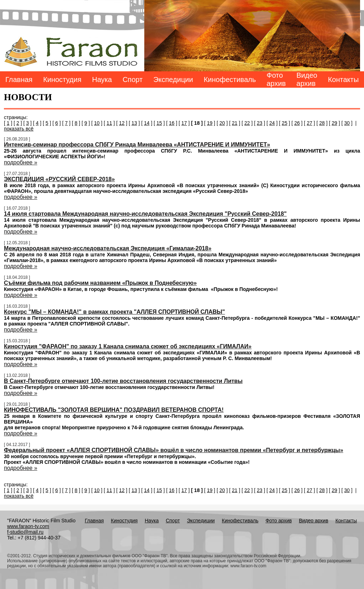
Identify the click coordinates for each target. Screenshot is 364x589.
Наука (102, 80)
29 (334, 123)
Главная (19, 80)
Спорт (132, 80)
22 (247, 123)
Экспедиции (173, 80)
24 (272, 123)
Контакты (343, 80)
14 (147, 123)
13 (134, 123)
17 (184, 123)
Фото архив (276, 79)
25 (285, 123)
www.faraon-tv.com (28, 526)
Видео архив (307, 79)
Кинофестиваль (230, 80)
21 (235, 123)
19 (210, 123)
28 (322, 123)
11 (109, 123)
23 (260, 123)
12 (122, 123)
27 (310, 123)
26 (297, 123)
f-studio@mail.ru (25, 532)
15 (159, 123)
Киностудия (62, 80)
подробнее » (20, 162)
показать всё (19, 129)
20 (222, 123)
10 (97, 123)
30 (347, 123)
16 (172, 123)
